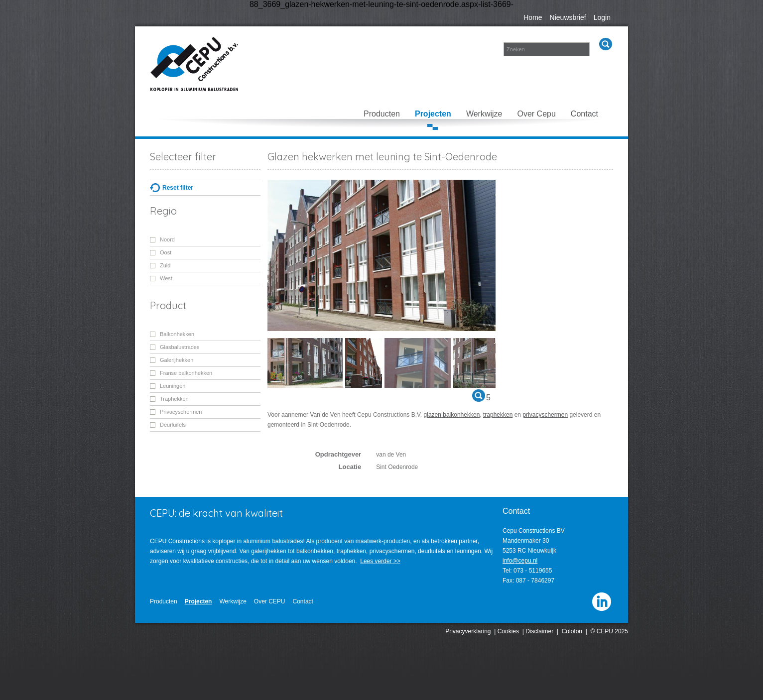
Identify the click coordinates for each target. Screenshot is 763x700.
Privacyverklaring (468, 631)
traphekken (498, 415)
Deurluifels (173, 425)
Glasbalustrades (180, 347)
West (166, 278)
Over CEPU (270, 601)
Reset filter (178, 188)
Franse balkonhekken (186, 373)
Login (602, 17)
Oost (166, 252)
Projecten (433, 114)
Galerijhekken (177, 360)
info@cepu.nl (520, 561)
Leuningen (173, 386)
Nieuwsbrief (568, 17)
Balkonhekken (177, 334)
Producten (382, 114)
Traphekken (174, 399)
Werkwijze (484, 114)
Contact (584, 114)
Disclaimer (539, 631)
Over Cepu (536, 114)
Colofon (572, 631)
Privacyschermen (181, 412)
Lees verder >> (380, 561)
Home (533, 17)
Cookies (508, 631)
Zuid (165, 265)
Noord (167, 239)
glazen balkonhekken (452, 415)
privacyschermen (545, 415)
